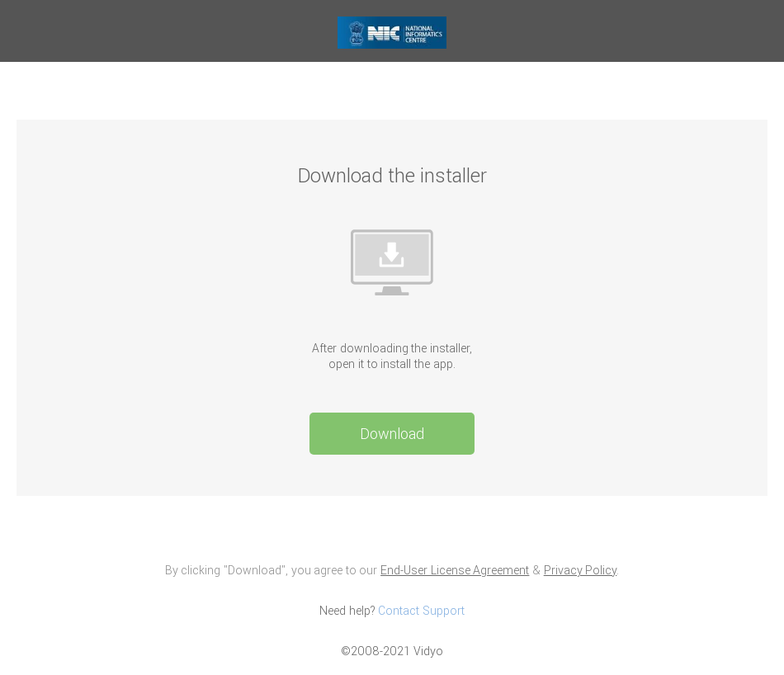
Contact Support (421, 611)
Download (392, 434)
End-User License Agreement (455, 570)
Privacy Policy (581, 570)
